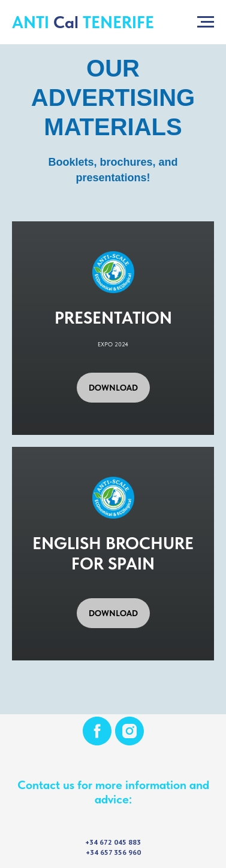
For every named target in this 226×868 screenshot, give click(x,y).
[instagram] (129, 731)
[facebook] (97, 731)
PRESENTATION (113, 318)
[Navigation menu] (206, 22)
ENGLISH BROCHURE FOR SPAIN (113, 553)
